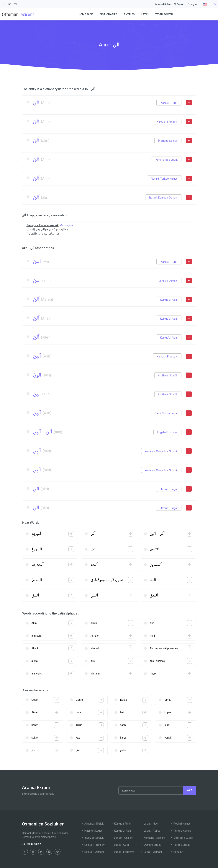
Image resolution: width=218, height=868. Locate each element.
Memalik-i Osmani (153, 838)
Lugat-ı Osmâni (151, 852)
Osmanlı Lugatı (151, 845)
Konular (176, 852)
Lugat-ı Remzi (150, 831)
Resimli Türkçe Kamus (164, 179)
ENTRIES (129, 14)
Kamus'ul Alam (169, 300)
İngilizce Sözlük (168, 141)
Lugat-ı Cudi (120, 845)
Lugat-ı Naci (149, 824)
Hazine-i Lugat (169, 489)
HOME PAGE (86, 14)
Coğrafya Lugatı (182, 838)
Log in (192, 4)
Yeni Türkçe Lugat (167, 160)
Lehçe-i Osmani (168, 281)
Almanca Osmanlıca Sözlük (161, 451)
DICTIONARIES (108, 14)
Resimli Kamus (180, 824)
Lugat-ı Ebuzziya (167, 432)
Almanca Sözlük (92, 824)
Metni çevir (67, 225)
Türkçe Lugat (180, 845)
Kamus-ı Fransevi (167, 122)
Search (180, 4)
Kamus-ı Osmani (92, 852)
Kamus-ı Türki (169, 103)
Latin (145, 14)
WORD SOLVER (164, 14)
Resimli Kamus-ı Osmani (163, 198)
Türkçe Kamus (181, 831)
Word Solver (163, 4)
